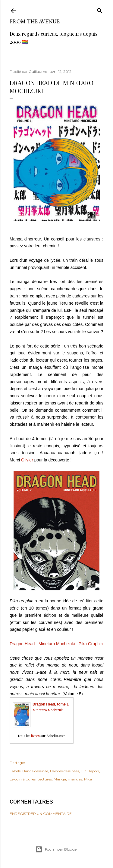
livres (35, 736)
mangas (75, 779)
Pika (88, 779)
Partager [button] (17, 763)
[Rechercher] (100, 10)
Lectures (45, 779)
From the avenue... (36, 21)
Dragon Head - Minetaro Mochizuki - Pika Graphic (56, 644)
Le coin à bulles (23, 779)
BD (84, 771)
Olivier (27, 460)
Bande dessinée (35, 771)
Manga (60, 779)
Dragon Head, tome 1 (51, 704)
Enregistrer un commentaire (41, 814)
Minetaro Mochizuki (48, 710)
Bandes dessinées (64, 771)
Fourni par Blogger (57, 849)
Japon (94, 771)
